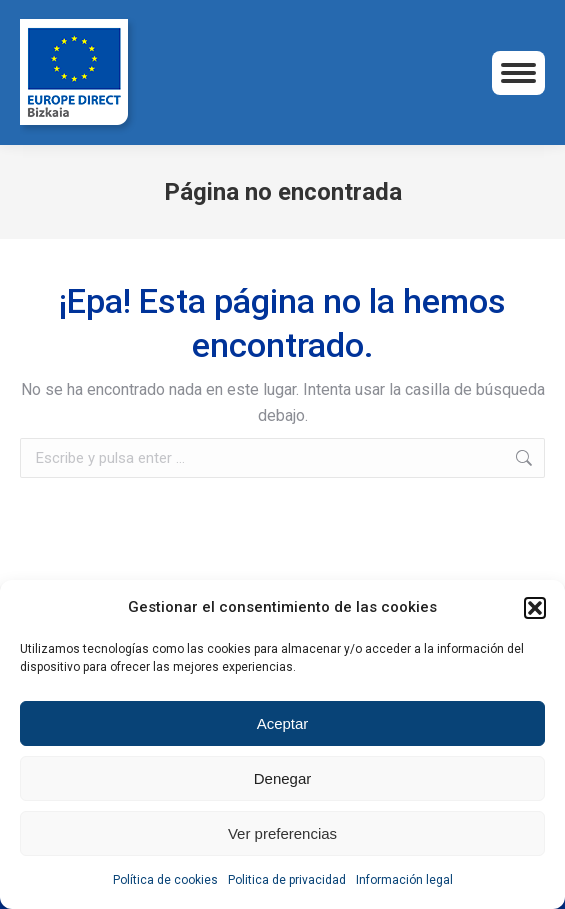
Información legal (404, 880)
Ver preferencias (282, 833)
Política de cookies (165, 880)
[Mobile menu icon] (518, 73)
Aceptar (283, 723)
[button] (535, 608)
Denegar (283, 778)
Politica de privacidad (287, 880)
